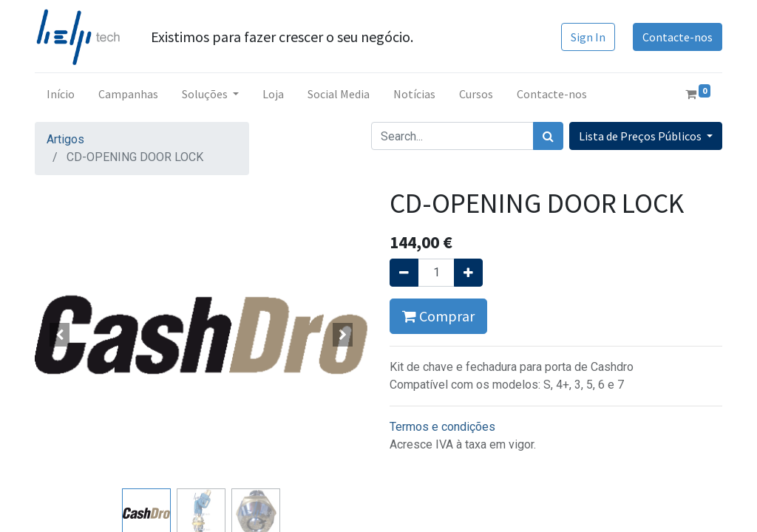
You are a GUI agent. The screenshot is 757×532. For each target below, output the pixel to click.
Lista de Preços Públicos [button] (641, 136)
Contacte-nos (678, 37)
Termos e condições (442, 427)
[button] (60, 335)
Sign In (588, 37)
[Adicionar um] (468, 273)
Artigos (65, 139)
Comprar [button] (438, 316)
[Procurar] (548, 136)
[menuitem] (61, 94)
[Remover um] (404, 273)
